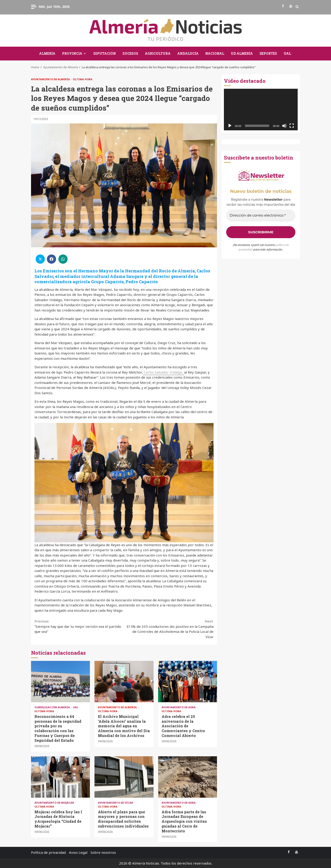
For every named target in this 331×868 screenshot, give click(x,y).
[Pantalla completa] (292, 126)
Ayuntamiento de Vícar (116, 803)
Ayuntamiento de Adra (179, 707)
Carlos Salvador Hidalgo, (163, 372)
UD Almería (242, 53)
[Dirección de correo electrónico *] (261, 216)
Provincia (72, 53)
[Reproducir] (230, 126)
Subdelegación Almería (53, 707)
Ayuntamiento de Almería (51, 79)
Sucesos (130, 53)
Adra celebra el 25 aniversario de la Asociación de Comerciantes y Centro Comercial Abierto (188, 682)
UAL (287, 53)
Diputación (105, 53)
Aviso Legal (78, 852)
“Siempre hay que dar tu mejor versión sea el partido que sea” (79, 626)
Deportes (268, 53)
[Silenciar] (284, 126)
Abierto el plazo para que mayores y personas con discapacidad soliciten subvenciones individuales (124, 777)
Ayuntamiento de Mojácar (55, 803)
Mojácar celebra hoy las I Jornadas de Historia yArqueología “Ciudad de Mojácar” (60, 777)
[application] (261, 110)
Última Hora (83, 79)
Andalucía (188, 53)
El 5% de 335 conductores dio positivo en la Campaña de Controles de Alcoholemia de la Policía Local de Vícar (169, 629)
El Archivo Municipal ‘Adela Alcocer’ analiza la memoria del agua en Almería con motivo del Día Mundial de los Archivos (124, 682)
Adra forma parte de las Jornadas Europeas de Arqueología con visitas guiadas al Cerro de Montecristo (188, 777)
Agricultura (158, 53)
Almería (47, 53)
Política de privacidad (48, 852)
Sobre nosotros (103, 852)
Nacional (215, 53)
